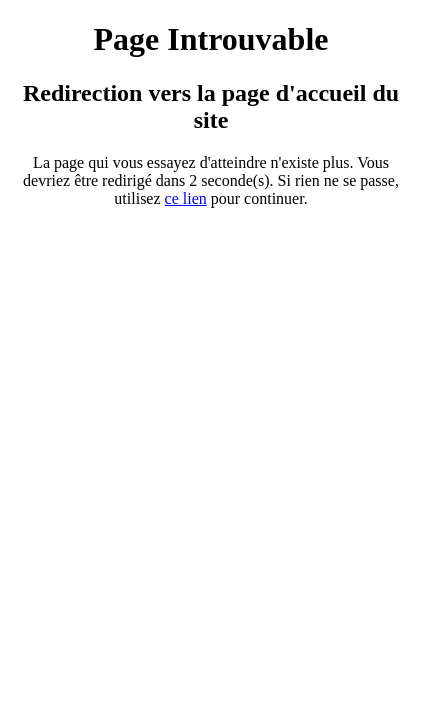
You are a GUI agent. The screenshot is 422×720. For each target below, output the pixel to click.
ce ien (186, 198)
